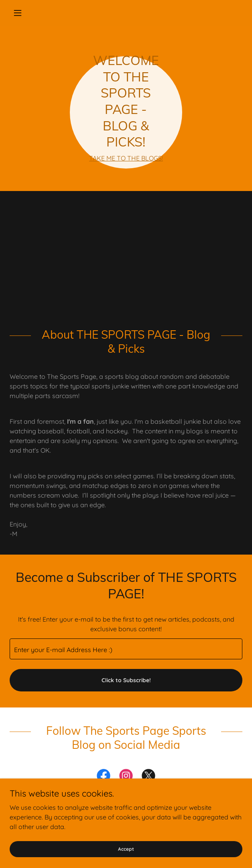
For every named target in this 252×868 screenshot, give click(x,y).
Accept (126, 849)
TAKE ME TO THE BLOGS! (126, 158)
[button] (27, 13)
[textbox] (126, 649)
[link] (104, 777)
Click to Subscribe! (126, 680)
